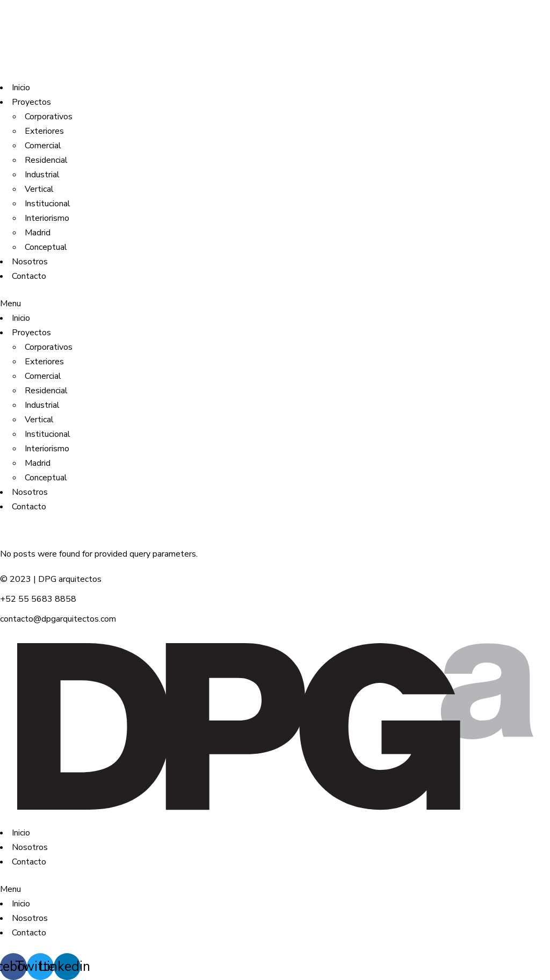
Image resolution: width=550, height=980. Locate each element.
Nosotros (30, 262)
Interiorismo (47, 218)
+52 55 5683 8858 (38, 599)
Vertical (39, 189)
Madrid (38, 233)
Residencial (46, 160)
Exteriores (44, 131)
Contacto (29, 276)
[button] (275, 304)
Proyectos (31, 102)
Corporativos (49, 117)
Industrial (42, 175)
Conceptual (46, 247)
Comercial (43, 146)
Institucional (48, 204)
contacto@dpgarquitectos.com (58, 619)
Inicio (21, 88)
